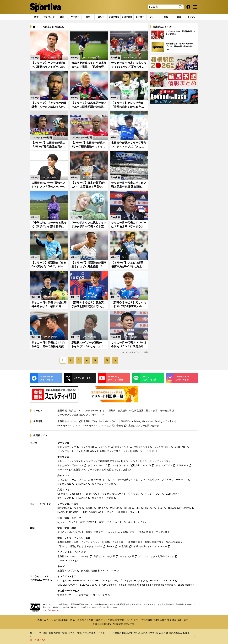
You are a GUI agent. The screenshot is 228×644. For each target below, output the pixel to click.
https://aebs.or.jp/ (52, 610)
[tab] (62, 17)
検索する (180, 7)
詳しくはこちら (38, 640)
